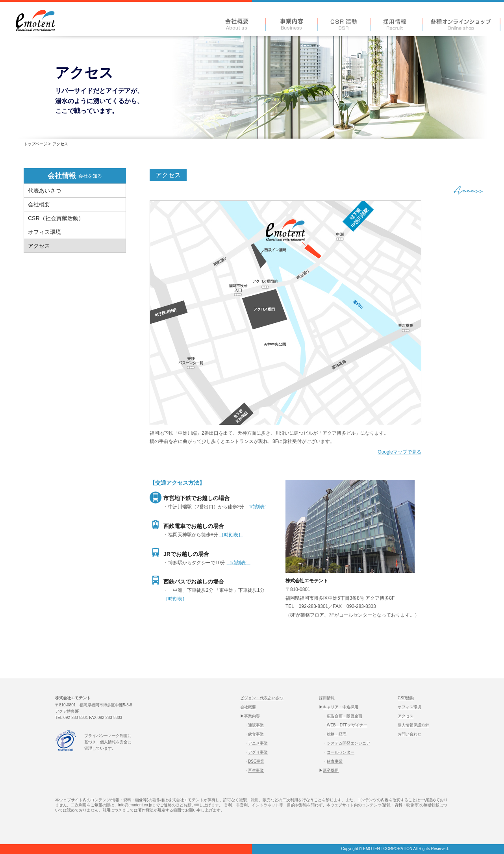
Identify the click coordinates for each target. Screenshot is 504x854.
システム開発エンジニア (348, 743)
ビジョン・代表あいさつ (262, 698)
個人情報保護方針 (413, 725)
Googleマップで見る (399, 452)
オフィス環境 (409, 707)
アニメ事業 (258, 743)
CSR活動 (406, 698)
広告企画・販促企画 (345, 716)
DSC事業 (256, 761)
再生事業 (256, 770)
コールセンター (341, 752)
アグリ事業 (258, 752)
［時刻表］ (258, 507)
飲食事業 (256, 734)
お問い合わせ (409, 734)
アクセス (406, 716)
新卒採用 (331, 770)
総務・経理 (337, 734)
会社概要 (248, 707)
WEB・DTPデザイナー (347, 725)
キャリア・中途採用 (341, 707)
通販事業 (256, 725)
